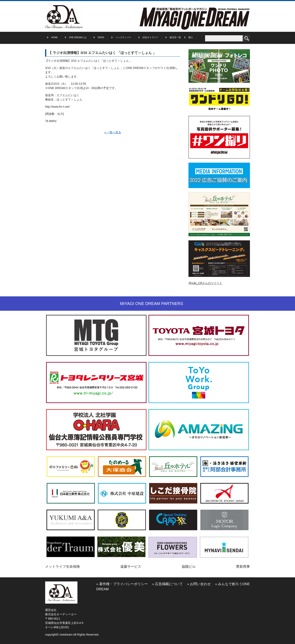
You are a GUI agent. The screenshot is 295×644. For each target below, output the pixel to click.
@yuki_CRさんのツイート (205, 283)
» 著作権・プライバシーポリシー (122, 584)
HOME (54, 37)
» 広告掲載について (168, 584)
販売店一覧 (175, 37)
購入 (191, 37)
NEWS (101, 37)
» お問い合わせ (199, 584)
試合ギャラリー (150, 37)
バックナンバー (123, 37)
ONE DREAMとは (78, 37)
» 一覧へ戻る (113, 132)
